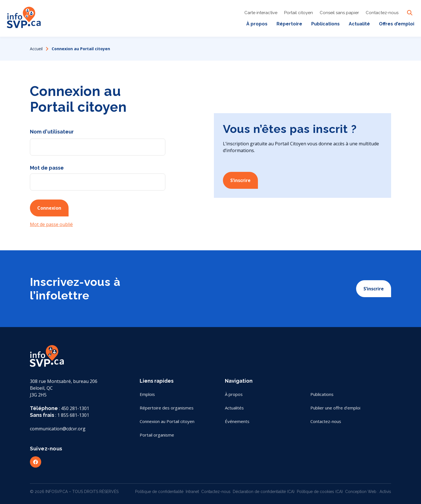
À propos (257, 24)
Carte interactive (261, 13)
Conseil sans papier (339, 13)
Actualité (359, 24)
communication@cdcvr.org (58, 429)
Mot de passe (47, 168)
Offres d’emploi (397, 24)
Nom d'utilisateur (52, 132)
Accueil (36, 49)
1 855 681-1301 (73, 415)
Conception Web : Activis (368, 492)
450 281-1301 (75, 408)
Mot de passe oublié (51, 224)
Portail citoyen (299, 13)
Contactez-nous (382, 13)
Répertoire (289, 24)
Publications (325, 24)
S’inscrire (240, 180)
